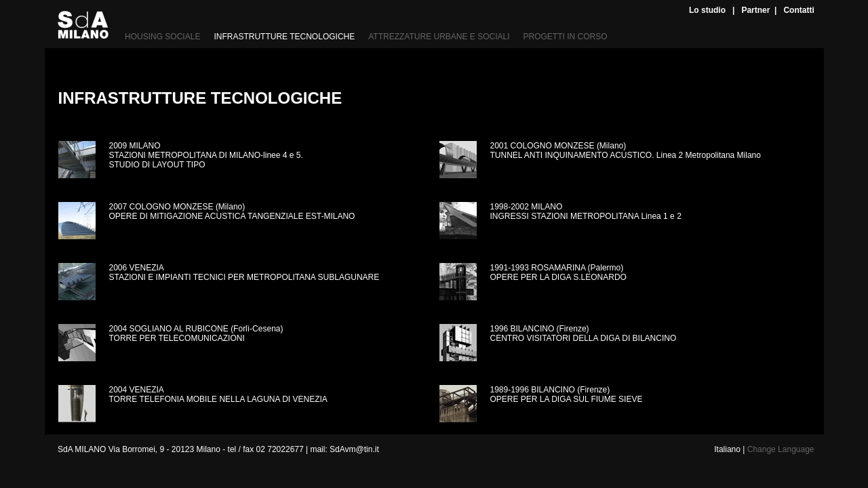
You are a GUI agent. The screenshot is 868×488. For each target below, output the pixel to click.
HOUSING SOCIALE (162, 37)
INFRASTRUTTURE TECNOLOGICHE (284, 37)
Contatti (798, 10)
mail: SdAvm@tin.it (344, 449)
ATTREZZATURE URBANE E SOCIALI (439, 37)
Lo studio (707, 10)
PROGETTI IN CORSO (566, 37)
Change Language (781, 449)
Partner (755, 10)
